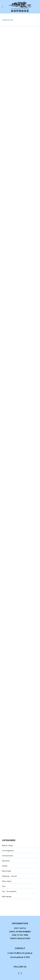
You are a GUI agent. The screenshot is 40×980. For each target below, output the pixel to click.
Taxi (4, 886)
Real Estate (7, 871)
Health (5, 866)
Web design (7, 896)
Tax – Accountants (9, 891)
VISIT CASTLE (20, 928)
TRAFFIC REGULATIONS (20, 938)
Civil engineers (8, 850)
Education (6, 861)
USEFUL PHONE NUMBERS (20, 932)
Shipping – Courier (10, 876)
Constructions (8, 856)
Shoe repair (7, 881)
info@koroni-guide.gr (23, 953)
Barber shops (8, 845)
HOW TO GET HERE (20, 935)
